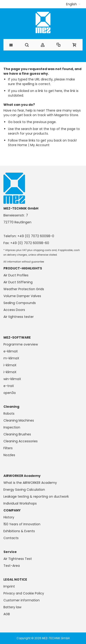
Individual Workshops (20, 503)
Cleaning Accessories (21, 441)
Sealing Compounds (20, 303)
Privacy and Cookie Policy (24, 593)
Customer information (22, 600)
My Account (40, 145)
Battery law (12, 607)
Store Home (18, 145)
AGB (7, 614)
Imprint (9, 586)
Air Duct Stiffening (18, 282)
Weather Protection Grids (24, 289)
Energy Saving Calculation (24, 490)
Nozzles (9, 455)
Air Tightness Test (18, 559)
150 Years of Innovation (22, 524)
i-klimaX (10, 365)
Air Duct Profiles (16, 275)
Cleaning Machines (19, 420)
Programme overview (21, 344)
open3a (10, 393)
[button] (73, 4)
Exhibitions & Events (19, 531)
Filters (8, 448)
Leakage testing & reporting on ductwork (36, 496)
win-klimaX (12, 379)
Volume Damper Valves (22, 296)
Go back (15, 122)
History (9, 517)
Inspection (12, 427)
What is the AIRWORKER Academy (30, 483)
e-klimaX (11, 351)
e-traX (9, 386)
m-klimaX (11, 358)
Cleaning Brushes (17, 434)
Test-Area (12, 566)
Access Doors (14, 310)
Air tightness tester (19, 317)
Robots (9, 414)
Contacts (11, 538)
